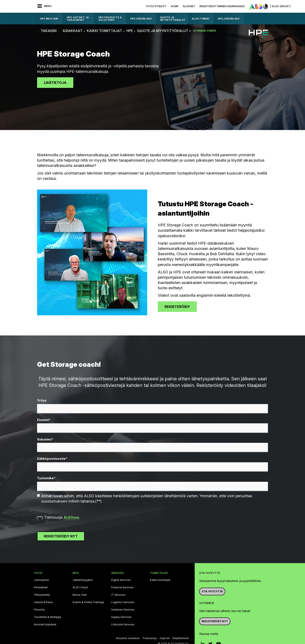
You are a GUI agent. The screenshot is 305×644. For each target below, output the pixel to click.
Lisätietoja (55, 83)
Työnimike (46, 478)
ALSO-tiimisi (201, 19)
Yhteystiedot (156, 6)
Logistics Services (123, 602)
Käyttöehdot (180, 638)
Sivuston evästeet (128, 638)
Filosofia (39, 610)
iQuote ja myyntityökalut (173, 19)
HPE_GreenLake (229, 19)
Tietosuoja (150, 638)
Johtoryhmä (41, 580)
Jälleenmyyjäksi (83, 580)
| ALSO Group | (280, 6)
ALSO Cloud (80, 587)
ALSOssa (71, 517)
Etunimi (44, 420)
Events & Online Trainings (88, 602)
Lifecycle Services (123, 625)
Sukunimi (45, 440)
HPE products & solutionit (110, 19)
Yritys (42, 400)
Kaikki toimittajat (160, 580)
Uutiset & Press (43, 602)
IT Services (118, 595)
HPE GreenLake (141, 19)
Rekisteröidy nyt (215, 621)
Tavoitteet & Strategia (47, 617)
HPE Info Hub (49, 19)
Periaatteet (41, 587)
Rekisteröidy (177, 307)
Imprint (165, 638)
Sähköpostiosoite (52, 459)
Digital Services (121, 580)
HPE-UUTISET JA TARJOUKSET (78, 19)
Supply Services (121, 617)
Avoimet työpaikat (45, 625)
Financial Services (122, 587)
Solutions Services (123, 610)
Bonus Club (80, 595)
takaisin (49, 31)
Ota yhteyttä (212, 591)
